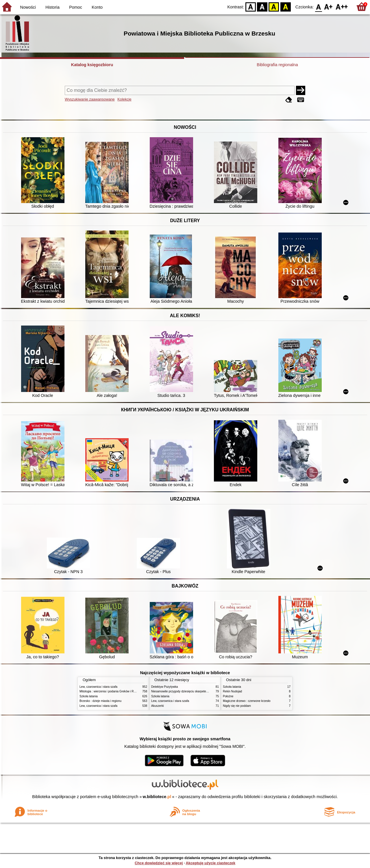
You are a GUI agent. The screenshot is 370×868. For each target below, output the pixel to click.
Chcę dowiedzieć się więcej (159, 863)
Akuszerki (158, 706)
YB (274, 6)
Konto (97, 7)
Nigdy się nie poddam (237, 706)
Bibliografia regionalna (277, 65)
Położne (228, 696)
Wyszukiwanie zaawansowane (90, 99)
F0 (318, 6)
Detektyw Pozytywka (164, 687)
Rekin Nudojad (232, 691)
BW (262, 6)
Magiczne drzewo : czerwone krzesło (247, 701)
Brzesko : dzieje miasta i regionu (100, 701)
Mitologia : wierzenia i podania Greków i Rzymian (111, 691)
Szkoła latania (89, 696)
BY (285, 6)
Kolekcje (124, 99)
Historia (52, 7)
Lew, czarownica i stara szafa (98, 687)
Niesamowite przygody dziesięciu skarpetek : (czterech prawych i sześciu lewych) (204, 691)
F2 (342, 6)
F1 (329, 6)
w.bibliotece (157, 797)
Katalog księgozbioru (92, 65)
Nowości (28, 7)
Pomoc (76, 7)
